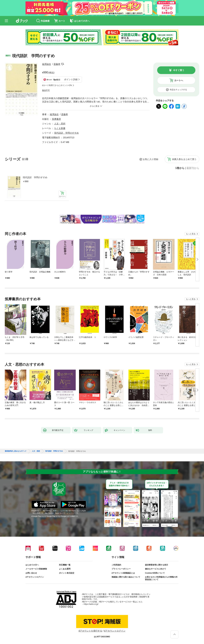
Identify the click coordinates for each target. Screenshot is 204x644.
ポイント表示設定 (67, 573)
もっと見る (191, 234)
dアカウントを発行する (90, 631)
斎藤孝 (57, 64)
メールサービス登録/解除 (36, 569)
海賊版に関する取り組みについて (126, 577)
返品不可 (46, 90)
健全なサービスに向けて (156, 569)
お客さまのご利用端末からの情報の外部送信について (161, 578)
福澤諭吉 (47, 64)
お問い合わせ (31, 573)
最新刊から (193, 168)
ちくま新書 (60, 128)
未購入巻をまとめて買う (184, 159)
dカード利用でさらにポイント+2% (57, 85)
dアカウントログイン (35, 577)
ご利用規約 (116, 565)
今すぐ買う (179, 70)
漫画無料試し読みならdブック (16, 451)
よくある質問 (65, 569)
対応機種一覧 (65, 565)
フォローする (62, 64)
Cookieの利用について (155, 573)
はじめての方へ (32, 565)
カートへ (179, 80)
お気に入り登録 (150, 159)
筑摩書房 (56, 119)
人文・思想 (60, 124)
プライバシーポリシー (121, 569)
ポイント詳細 (71, 79)
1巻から (180, 168)
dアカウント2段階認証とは (123, 573)
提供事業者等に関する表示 (157, 565)
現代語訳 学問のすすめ (35, 177)
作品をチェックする (178, 90)
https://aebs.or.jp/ (91, 604)
